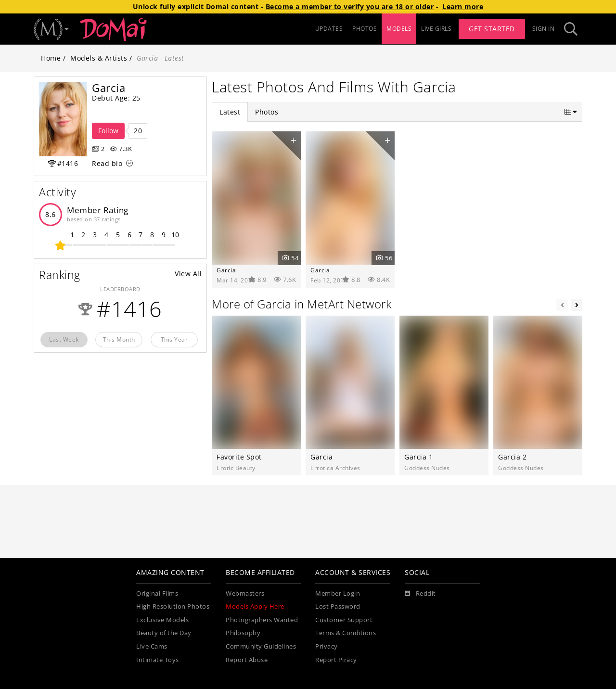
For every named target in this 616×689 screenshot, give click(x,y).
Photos (267, 112)
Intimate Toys (158, 660)
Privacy (327, 646)
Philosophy (243, 633)
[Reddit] (420, 594)
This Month (119, 339)
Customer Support (344, 620)
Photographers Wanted (262, 620)
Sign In (544, 29)
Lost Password (338, 606)
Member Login (338, 593)
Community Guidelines (261, 646)
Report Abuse (247, 660)
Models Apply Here (255, 606)
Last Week (64, 339)
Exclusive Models (162, 620)
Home (51, 58)
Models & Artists (99, 58)
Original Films (157, 593)
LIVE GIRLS (436, 29)
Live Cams (152, 646)
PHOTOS (365, 29)
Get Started (492, 29)
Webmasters (245, 593)
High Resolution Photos (173, 606)
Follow (108, 131)
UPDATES (329, 29)
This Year (174, 339)
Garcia (226, 270)
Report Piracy (336, 660)
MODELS (399, 29)
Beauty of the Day (164, 633)
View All (188, 274)
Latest (230, 112)
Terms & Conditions (346, 633)
